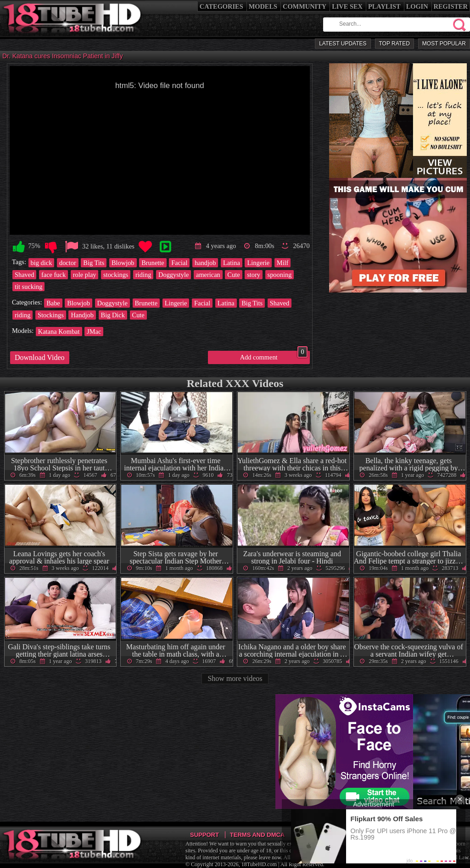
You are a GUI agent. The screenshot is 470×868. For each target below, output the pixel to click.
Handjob (82, 315)
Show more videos (235, 678)
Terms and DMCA (257, 835)
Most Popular (444, 44)
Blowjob (123, 263)
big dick (42, 263)
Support (204, 835)
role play (85, 275)
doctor (68, 263)
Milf (283, 263)
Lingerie (258, 263)
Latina (232, 263)
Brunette (153, 263)
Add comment (274, 356)
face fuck (53, 275)
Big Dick (113, 315)
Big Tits (94, 263)
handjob (205, 263)
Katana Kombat (59, 332)
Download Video (40, 357)
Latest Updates (343, 44)
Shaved (24, 275)
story (254, 275)
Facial (179, 263)
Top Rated (394, 44)
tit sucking (28, 287)
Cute (233, 275)
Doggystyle (173, 275)
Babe (53, 303)
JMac (94, 332)
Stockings (51, 315)
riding (143, 275)
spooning (280, 275)
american (208, 275)
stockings (116, 275)
